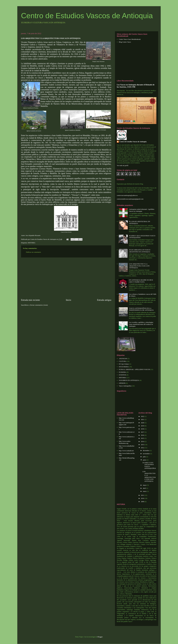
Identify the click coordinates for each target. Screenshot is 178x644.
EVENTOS (122, 375)
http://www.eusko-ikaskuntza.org (125, 442)
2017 (143, 432)
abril (145, 488)
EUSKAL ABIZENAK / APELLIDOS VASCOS (134, 369)
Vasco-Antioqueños (125, 386)
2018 (143, 429)
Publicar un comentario (33, 252)
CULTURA (122, 361)
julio (145, 457)
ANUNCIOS (123, 359)
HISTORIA (32, 243)
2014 (143, 441)
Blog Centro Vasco (125, 42)
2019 (143, 426)
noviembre (147, 454)
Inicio (68, 300)
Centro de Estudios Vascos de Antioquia (87, 16)
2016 (143, 435)
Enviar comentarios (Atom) (39, 305)
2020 (143, 423)
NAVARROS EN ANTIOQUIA (129, 380)
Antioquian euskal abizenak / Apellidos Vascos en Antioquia (142, 210)
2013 (143, 445)
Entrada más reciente (30, 300)
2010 (143, 498)
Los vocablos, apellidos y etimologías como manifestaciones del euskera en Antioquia (141, 324)
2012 (143, 448)
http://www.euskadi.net (126, 451)
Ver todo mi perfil (123, 165)
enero (145, 491)
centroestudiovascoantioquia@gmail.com (130, 199)
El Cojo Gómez (124, 364)
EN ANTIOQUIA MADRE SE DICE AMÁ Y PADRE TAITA (141, 281)
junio (145, 460)
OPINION (122, 383)
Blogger (100, 637)
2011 (143, 495)
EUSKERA (122, 372)
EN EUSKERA (124, 367)
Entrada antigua (104, 300)
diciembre (146, 450)
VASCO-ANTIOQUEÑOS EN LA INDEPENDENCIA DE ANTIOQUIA (141, 309)
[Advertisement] (66, 278)
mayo (145, 485)
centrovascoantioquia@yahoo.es (127, 195)
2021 (143, 419)
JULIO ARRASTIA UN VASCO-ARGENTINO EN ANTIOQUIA (140, 251)
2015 (143, 438)
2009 (143, 502)
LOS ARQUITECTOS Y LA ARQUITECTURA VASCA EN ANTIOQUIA (139, 266)
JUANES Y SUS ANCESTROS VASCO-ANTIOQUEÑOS (149, 466)
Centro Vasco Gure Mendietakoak (130, 39)
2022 (143, 416)
